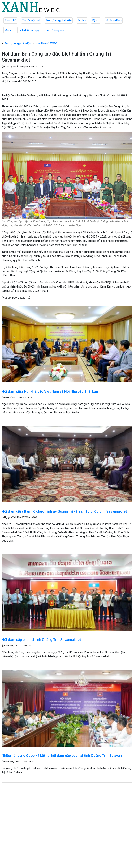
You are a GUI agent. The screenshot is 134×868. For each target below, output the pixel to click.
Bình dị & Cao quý (29, 30)
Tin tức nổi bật (31, 20)
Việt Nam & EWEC (46, 43)
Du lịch (82, 20)
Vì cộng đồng (114, 20)
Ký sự (96, 20)
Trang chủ (10, 20)
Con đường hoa (55, 30)
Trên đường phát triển (59, 20)
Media (8, 30)
